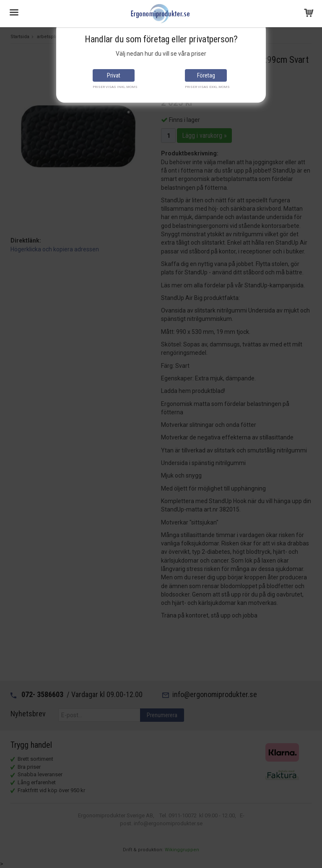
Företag (206, 75)
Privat (114, 75)
